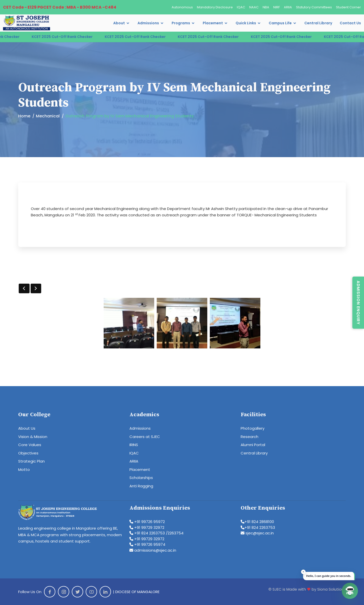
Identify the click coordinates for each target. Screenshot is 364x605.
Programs (181, 23)
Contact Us (350, 23)
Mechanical (48, 116)
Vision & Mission (33, 437)
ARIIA (288, 7)
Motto (24, 470)
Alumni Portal (253, 445)
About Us (27, 428)
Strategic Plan (31, 461)
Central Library (318, 23)
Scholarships (141, 478)
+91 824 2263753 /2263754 (156, 533)
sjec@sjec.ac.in (257, 533)
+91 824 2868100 (257, 522)
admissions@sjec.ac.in (153, 550)
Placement (213, 23)
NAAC (254, 7)
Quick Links (246, 23)
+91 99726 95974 (147, 544)
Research (249, 437)
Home (24, 116)
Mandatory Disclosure (215, 7)
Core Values (30, 445)
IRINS (134, 445)
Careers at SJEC (145, 437)
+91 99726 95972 (147, 522)
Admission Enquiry (358, 303)
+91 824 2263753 (258, 527)
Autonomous (182, 7)
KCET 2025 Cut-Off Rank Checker (72, 37)
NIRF (277, 7)
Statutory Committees (314, 7)
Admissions (148, 23)
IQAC (241, 7)
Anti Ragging (141, 486)
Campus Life (280, 23)
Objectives (28, 453)
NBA (266, 7)
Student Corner (348, 7)
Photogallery (253, 428)
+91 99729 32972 (147, 527)
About (119, 23)
